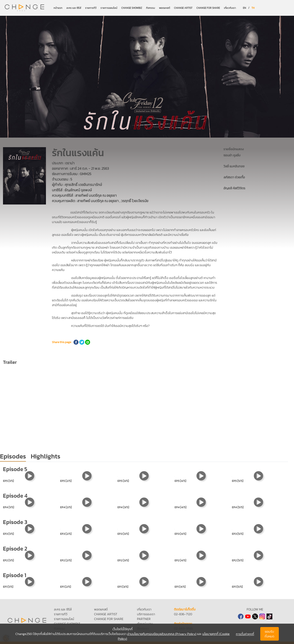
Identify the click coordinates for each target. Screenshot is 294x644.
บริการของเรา (146, 614)
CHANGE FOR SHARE (208, 8)
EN (244, 8)
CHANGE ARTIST (183, 8)
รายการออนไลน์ (109, 8)
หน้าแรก (58, 8)
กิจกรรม (150, 8)
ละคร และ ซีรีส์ (74, 8)
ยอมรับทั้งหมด (269, 634)
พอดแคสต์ (164, 8)
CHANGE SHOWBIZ (132, 8)
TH (253, 8)
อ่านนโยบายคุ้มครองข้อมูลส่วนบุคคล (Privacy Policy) (162, 634)
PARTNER (144, 619)
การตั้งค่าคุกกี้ (245, 634)
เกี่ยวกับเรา (230, 8)
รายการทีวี (91, 8)
